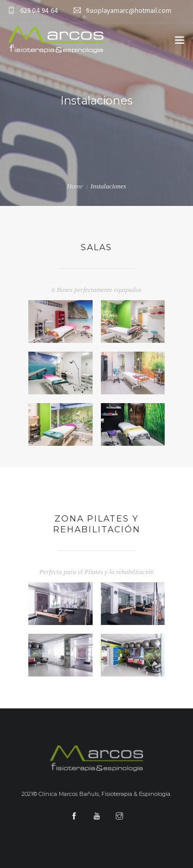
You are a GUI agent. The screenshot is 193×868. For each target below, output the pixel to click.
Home (75, 186)
